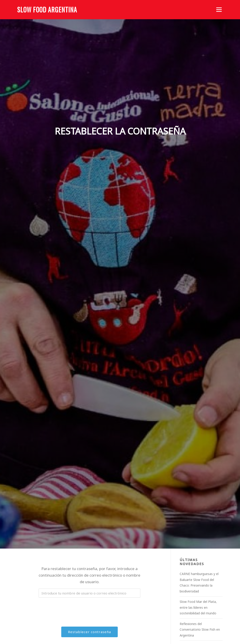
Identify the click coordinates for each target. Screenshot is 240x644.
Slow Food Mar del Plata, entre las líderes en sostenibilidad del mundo (198, 607)
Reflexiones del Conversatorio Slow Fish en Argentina (200, 630)
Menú (219, 9)
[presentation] (90, 610)
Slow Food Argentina (47, 10)
